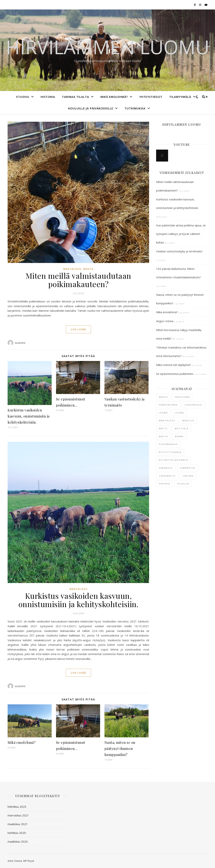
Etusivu (23, 97)
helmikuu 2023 (17, 807)
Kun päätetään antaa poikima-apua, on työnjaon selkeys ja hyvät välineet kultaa (181, 234)
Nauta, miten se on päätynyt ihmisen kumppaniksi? (120, 749)
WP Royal (29, 861)
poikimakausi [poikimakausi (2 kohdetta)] (168, 444)
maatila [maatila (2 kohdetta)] (188, 420)
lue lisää (78, 329)
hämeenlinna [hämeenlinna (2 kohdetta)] (168, 405)
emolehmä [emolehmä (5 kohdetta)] (182, 397)
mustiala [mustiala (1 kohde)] (182, 428)
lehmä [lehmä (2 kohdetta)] (163, 413)
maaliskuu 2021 (18, 824)
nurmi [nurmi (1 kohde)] (179, 436)
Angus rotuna (165, 321)
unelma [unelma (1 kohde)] (188, 476)
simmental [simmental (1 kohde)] (188, 468)
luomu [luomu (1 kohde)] (180, 413)
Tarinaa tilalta (75, 97)
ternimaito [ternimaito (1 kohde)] (167, 476)
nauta (88, 269)
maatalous (72, 269)
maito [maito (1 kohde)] (163, 428)
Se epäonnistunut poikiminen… (176, 374)
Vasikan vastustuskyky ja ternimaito (179, 251)
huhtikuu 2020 (17, 833)
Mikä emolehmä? (114, 97)
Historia (48, 97)
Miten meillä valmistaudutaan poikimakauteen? (78, 280)
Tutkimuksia (135, 108)
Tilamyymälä (180, 97)
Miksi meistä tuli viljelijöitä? (174, 365)
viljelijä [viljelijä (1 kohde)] (183, 484)
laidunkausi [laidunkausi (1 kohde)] (194, 405)
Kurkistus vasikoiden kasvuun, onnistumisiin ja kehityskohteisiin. (29, 416)
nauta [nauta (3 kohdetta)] (163, 436)
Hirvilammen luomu (108, 47)
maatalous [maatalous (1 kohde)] (167, 420)
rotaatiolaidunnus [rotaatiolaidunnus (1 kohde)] (174, 460)
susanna (20, 343)
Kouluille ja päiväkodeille (91, 108)
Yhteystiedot (151, 97)
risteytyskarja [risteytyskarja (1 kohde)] (170, 452)
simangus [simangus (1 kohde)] (166, 468)
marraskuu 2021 (18, 815)
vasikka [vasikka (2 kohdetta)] (164, 484)
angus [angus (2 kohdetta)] (163, 397)
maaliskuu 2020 (18, 841)
